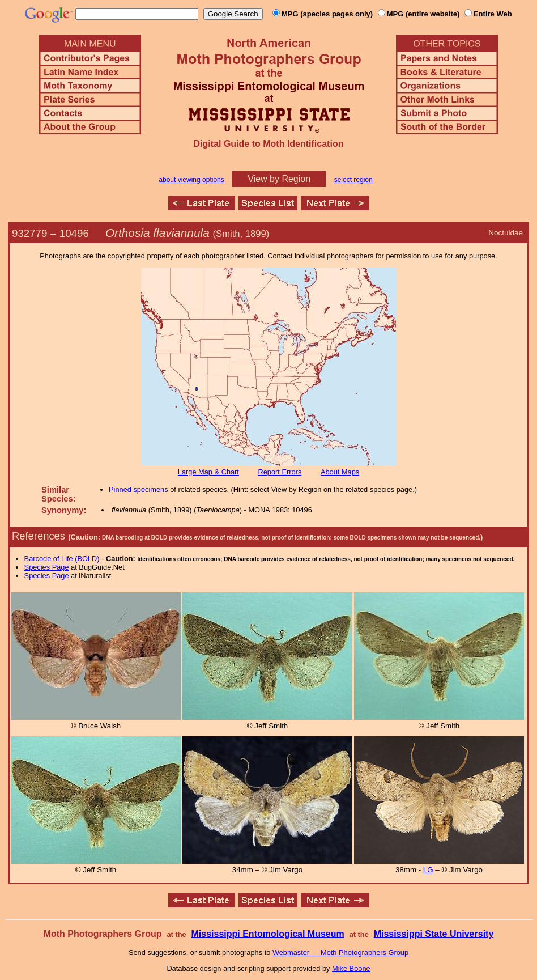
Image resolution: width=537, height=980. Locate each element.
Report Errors (280, 472)
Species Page (47, 567)
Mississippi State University (434, 934)
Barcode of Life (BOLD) (62, 559)
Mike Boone (351, 968)
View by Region (279, 179)
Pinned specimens (138, 489)
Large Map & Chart (208, 472)
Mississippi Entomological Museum (267, 934)
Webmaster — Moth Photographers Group (340, 953)
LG (428, 870)
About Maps (340, 472)
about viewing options (191, 180)
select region (353, 180)
